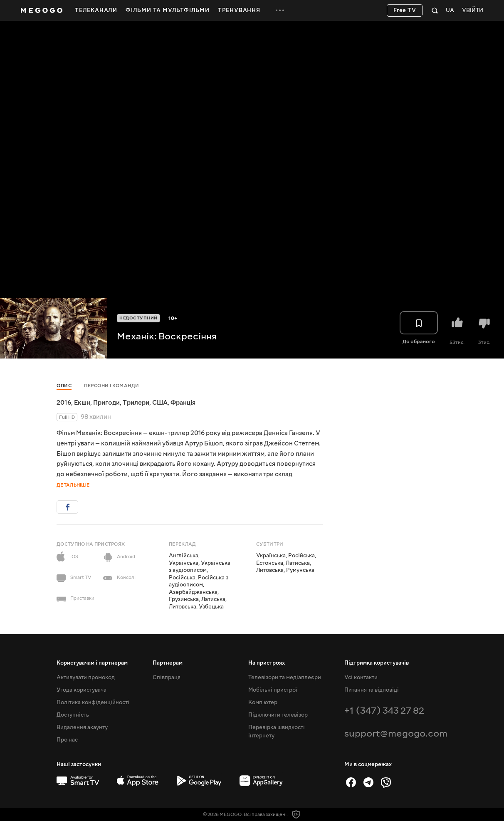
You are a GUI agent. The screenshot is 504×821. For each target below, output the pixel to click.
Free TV (405, 10)
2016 (64, 403)
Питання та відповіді (372, 690)
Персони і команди (112, 386)
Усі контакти (361, 678)
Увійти (473, 11)
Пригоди (106, 403)
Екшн (82, 403)
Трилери (136, 403)
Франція (183, 403)
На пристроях (267, 663)
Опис (64, 386)
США (160, 403)
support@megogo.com (396, 733)
